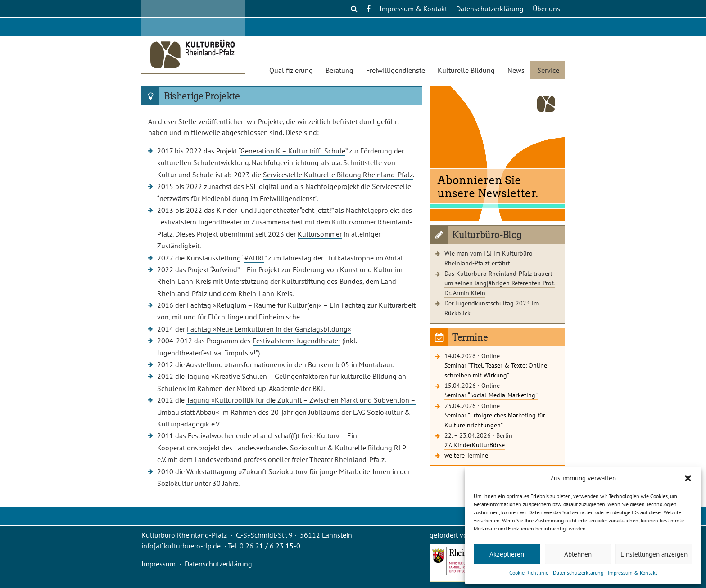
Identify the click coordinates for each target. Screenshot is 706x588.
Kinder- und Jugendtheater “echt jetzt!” (275, 210)
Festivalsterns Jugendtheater (296, 341)
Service (548, 70)
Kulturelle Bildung (466, 70)
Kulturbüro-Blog (487, 235)
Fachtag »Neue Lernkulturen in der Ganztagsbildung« (269, 329)
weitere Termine (466, 455)
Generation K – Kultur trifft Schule (293, 151)
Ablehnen (578, 554)
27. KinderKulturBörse (475, 445)
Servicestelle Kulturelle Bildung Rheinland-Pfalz (338, 175)
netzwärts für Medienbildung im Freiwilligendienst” (238, 198)
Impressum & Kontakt (633, 572)
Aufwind (224, 269)
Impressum (158, 564)
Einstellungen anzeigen (654, 554)
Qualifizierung (291, 70)
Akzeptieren (507, 554)
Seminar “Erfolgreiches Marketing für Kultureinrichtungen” (495, 420)
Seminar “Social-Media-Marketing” (491, 395)
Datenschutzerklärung (578, 572)
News (516, 70)
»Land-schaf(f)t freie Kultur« (296, 435)
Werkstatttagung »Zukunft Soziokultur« (247, 471)
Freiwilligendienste (396, 70)
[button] (688, 478)
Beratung (339, 70)
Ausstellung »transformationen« (235, 364)
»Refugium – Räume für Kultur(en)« (267, 305)
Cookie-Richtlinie (529, 572)
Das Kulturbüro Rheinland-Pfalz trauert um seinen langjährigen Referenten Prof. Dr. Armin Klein (500, 283)
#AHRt (254, 258)
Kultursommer (320, 234)
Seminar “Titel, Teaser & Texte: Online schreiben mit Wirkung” (496, 370)
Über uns (546, 9)
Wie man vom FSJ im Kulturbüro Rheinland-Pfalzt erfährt (489, 258)
